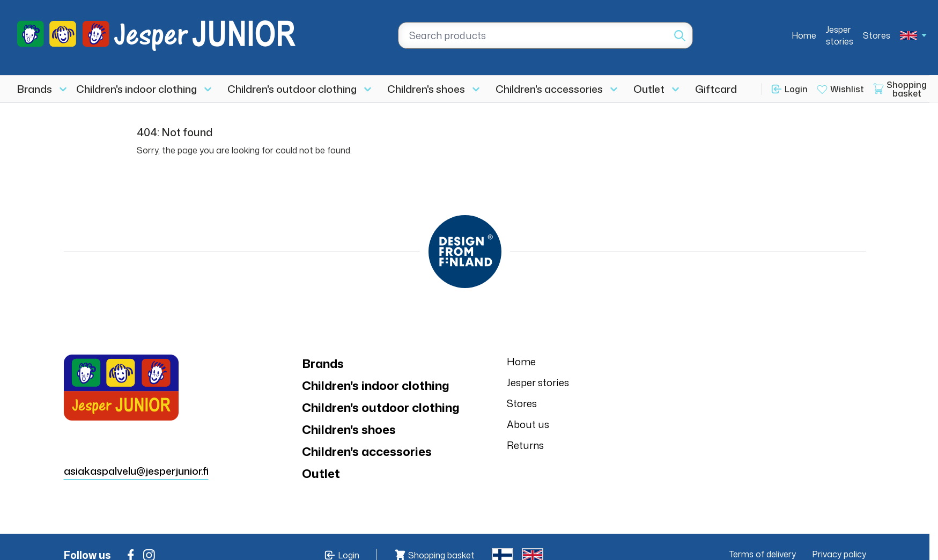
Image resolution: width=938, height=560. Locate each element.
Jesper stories (840, 35)
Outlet (649, 89)
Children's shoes (426, 89)
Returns (525, 445)
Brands (35, 89)
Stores (877, 35)
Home (804, 35)
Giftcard (716, 89)
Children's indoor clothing (136, 89)
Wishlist (847, 89)
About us (528, 424)
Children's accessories (549, 89)
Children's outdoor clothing (292, 89)
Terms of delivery (763, 554)
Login (796, 89)
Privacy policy (839, 554)
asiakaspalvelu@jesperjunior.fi (136, 471)
